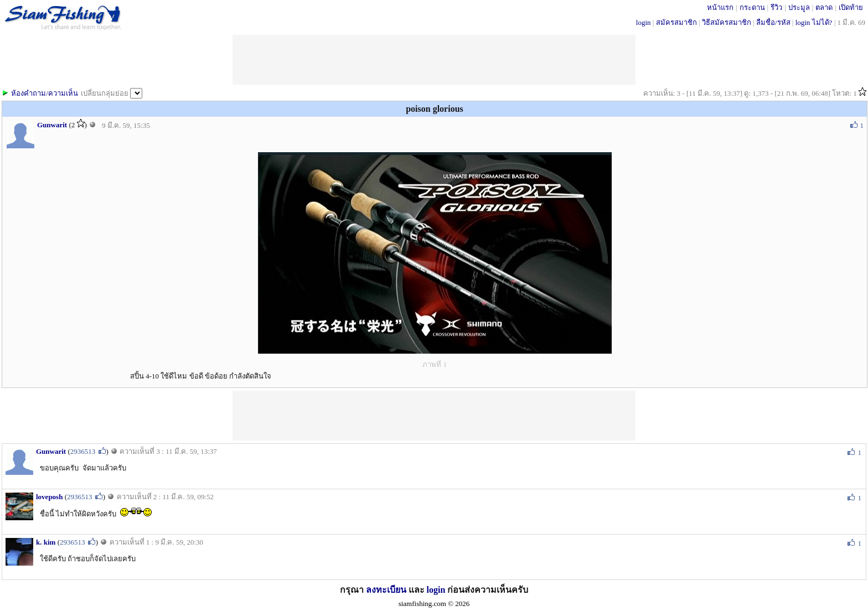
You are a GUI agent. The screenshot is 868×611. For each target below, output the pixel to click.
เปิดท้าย (851, 7)
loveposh (49, 497)
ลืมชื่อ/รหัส (773, 22)
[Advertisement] (434, 416)
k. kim (46, 542)
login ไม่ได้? (814, 22)
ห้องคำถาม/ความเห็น (45, 93)
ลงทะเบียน (386, 590)
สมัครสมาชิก (676, 22)
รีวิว (776, 7)
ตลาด (824, 7)
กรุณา (353, 590)
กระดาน (752, 7)
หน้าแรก (720, 7)
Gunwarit (52, 125)
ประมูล (799, 7)
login (644, 22)
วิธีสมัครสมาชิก (727, 22)
